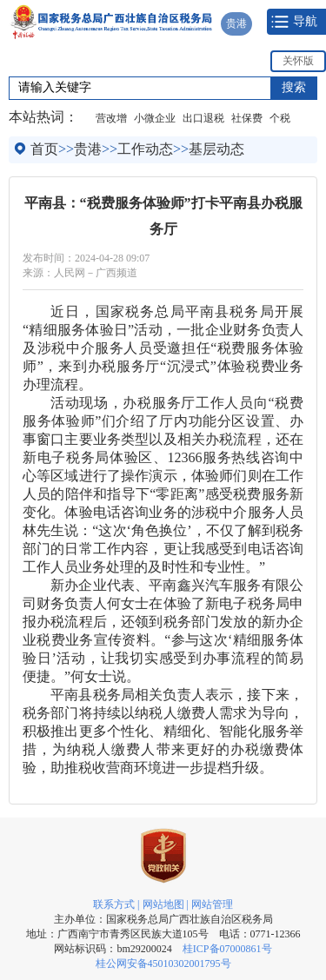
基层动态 (216, 149)
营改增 (111, 118)
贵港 (88, 149)
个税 (280, 118)
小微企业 (155, 118)
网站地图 (163, 904)
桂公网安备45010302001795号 (163, 963)
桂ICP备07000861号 (227, 949)
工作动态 (145, 149)
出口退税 (203, 118)
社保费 (247, 118)
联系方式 (114, 904)
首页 (44, 149)
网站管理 (212, 904)
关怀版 (298, 61)
